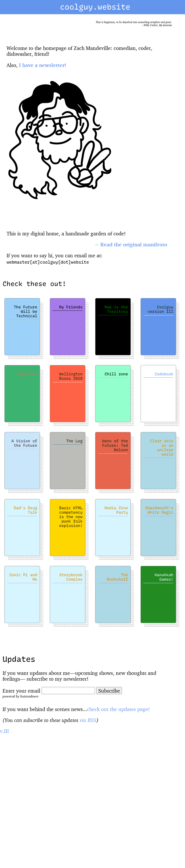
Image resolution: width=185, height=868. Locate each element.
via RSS (88, 720)
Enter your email (21, 691)
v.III (4, 731)
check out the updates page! (118, 709)
